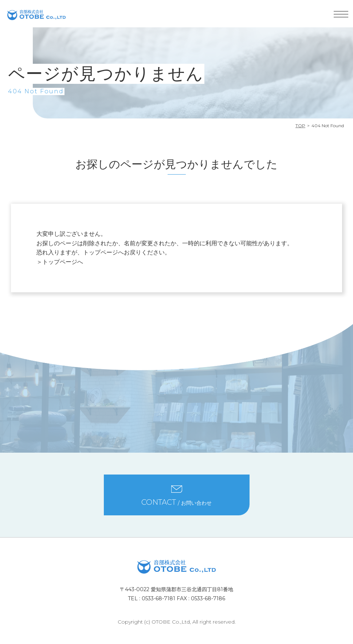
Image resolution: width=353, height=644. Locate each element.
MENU (341, 14)
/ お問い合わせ (176, 502)
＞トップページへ (60, 262)
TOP (300, 126)
